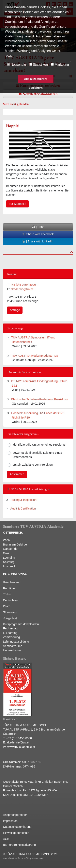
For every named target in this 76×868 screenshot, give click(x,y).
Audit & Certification (23, 509)
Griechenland (12, 582)
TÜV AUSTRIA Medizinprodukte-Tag (35, 356)
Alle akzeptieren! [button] (35, 79)
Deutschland (11, 600)
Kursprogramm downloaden (21, 624)
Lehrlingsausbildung (16, 642)
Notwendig (17, 65)
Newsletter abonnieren (40, 94)
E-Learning (10, 633)
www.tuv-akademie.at (21, 747)
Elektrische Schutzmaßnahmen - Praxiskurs (39, 399)
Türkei (7, 594)
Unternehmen (12, 650)
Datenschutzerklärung (17, 827)
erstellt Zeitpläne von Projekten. (33, 465)
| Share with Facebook (38, 234)
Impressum (10, 821)
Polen (7, 606)
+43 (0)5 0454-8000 (23, 285)
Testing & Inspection (23, 500)
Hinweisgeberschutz (16, 833)
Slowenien (10, 612)
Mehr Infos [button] (13, 56)
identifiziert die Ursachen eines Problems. (39, 445)
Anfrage (15, 310)
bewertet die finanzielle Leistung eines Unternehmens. (37, 455)
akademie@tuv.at (22, 289)
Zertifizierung (11, 637)
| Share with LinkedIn (38, 241)
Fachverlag (10, 628)
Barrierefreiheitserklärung (19, 845)
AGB (6, 839)
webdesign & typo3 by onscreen (24, 858)
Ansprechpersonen (15, 815)
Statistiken (39, 65)
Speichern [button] (36, 88)
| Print (38, 227)
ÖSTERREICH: (13, 533)
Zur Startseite (17, 204)
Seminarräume (13, 646)
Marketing (60, 65)
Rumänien (10, 588)
